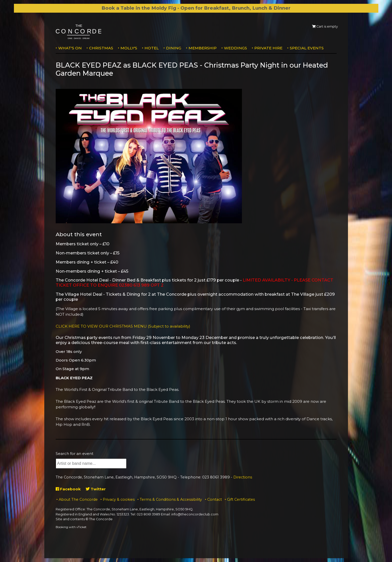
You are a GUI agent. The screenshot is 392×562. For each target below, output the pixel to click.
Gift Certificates (241, 499)
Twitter (96, 489)
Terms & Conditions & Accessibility (171, 499)
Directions (243, 477)
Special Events (307, 48)
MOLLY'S (129, 48)
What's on (70, 48)
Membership (203, 48)
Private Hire (268, 48)
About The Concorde (78, 499)
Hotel (152, 48)
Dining (174, 48)
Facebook (68, 489)
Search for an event (75, 454)
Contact (215, 499)
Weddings (235, 48)
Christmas (101, 48)
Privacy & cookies (119, 499)
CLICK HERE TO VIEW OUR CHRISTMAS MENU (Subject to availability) (123, 326)
